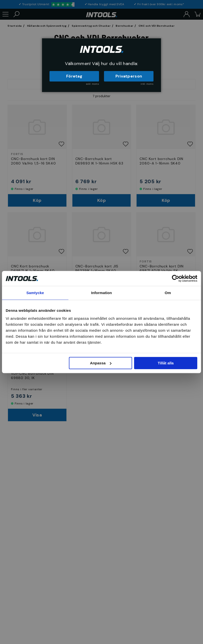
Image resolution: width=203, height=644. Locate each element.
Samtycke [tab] (35, 293)
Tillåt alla (166, 363)
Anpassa (101, 363)
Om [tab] (168, 293)
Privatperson (129, 76)
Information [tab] (101, 293)
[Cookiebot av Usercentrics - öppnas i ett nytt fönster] (176, 278)
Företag (74, 76)
